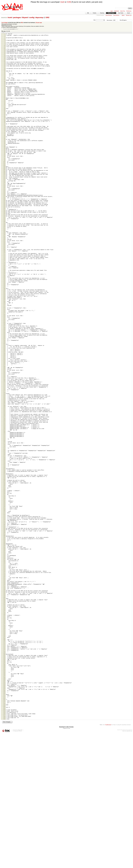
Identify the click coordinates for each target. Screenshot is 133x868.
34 (5, 83)
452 (4, 732)
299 (4, 494)
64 (5, 129)
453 (4, 734)
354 (4, 579)
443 (4, 718)
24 (5, 68)
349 (4, 572)
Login (112, 11)
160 (4, 278)
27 (5, 73)
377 (4, 615)
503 (4, 812)
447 (4, 725)
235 (4, 395)
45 (5, 100)
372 (4, 608)
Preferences (129, 11)
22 (5, 66)
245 (4, 410)
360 (4, 589)
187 (4, 320)
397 (4, 646)
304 (4, 502)
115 (4, 208)
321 (4, 529)
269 (4, 448)
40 (5, 93)
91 (5, 170)
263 (4, 438)
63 (5, 128)
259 (4, 432)
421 (4, 684)
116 (4, 210)
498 (4, 804)
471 (4, 762)
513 (4, 827)
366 (4, 598)
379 (4, 618)
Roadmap (102, 13)
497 (4, 803)
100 (4, 185)
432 (4, 702)
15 (5, 55)
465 (4, 753)
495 (4, 799)
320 (4, 527)
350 (4, 573)
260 (4, 433)
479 (4, 774)
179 (4, 308)
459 (4, 743)
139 (4, 246)
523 (4, 842)
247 (4, 413)
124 (4, 222)
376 (4, 614)
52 (5, 111)
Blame (123, 15)
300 (4, 496)
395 (4, 643)
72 (5, 141)
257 (4, 429)
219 (4, 370)
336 (4, 552)
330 (4, 543)
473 (4, 765)
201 (4, 342)
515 (4, 830)
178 (4, 306)
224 (4, 377)
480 (4, 776)
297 (4, 491)
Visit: (94, 20)
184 (4, 315)
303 (4, 501)
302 (4, 499)
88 (5, 166)
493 (4, 796)
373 (4, 609)
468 (4, 757)
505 (4, 815)
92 (5, 172)
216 (4, 365)
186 (4, 318)
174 (4, 300)
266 (4, 443)
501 (4, 809)
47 (5, 103)
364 (4, 595)
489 (4, 790)
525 (4, 845)
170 (4, 294)
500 (4, 807)
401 (4, 652)
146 (4, 257)
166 (4, 288)
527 (4, 849)
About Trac (123, 11)
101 (4, 186)
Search (129, 13)
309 (4, 510)
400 (4, 651)
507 (4, 818)
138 (4, 244)
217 (4, 367)
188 (4, 322)
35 (5, 85)
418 (4, 679)
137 (4, 243)
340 (4, 558)
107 (4, 195)
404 (4, 657)
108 (4, 197)
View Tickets (121, 13)
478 (4, 773)
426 (4, 692)
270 (4, 449)
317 (4, 522)
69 (5, 137)
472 (4, 763)
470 (4, 760)
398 (4, 648)
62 (5, 126)
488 (4, 788)
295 (4, 488)
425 (4, 690)
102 (4, 188)
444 (4, 720)
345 (4, 566)
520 (4, 838)
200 (4, 340)
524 (4, 844)
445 (4, 721)
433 (4, 703)
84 (5, 160)
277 (4, 460)
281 (4, 466)
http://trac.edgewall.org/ (127, 865)
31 (5, 79)
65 (5, 131)
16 (5, 56)
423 (4, 687)
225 (4, 379)
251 (4, 419)
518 (4, 835)
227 (4, 382)
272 (4, 452)
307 (4, 507)
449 (4, 728)
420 (4, 683)
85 (5, 161)
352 (4, 576)
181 (4, 311)
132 (4, 235)
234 (4, 393)
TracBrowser (108, 859)
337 (4, 553)
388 (4, 633)
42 (5, 95)
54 (5, 114)
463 (4, 749)
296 (4, 490)
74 (5, 144)
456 (4, 738)
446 (4, 723)
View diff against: (126, 20)
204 (4, 347)
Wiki (88, 13)
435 (4, 706)
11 (5, 49)
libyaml (25, 17)
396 (4, 645)
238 (4, 399)
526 (4, 847)
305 (4, 504)
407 (4, 662)
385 (4, 628)
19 (5, 61)
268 (4, 446)
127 (4, 227)
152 (4, 266)
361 (4, 590)
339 (4, 557)
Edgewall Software (18, 865)
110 (4, 200)
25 (5, 70)
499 (4, 806)
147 (4, 258)
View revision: (110, 20)
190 (4, 325)
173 (4, 298)
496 (4, 801)
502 (4, 810)
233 (4, 391)
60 (5, 123)
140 (4, 247)
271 (4, 451)
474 (4, 767)
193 (4, 330)
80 (5, 154)
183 (4, 314)
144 (4, 254)
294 (4, 486)
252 (4, 421)
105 (4, 192)
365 (4, 597)
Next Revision (116, 15)
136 (4, 241)
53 (5, 112)
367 (4, 600)
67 (5, 134)
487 (4, 787)
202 (4, 343)
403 (4, 656)
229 (4, 385)
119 (4, 214)
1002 (47, 17)
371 (4, 606)
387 (4, 631)
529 (4, 852)
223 (4, 376)
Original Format (66, 863)
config (32, 17)
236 (4, 396)
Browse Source (111, 13)
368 (4, 601)
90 (5, 169)
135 (4, 240)
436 (4, 708)
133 (4, 236)
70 (5, 139)
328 (4, 539)
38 (5, 90)
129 (4, 230)
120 (4, 216)
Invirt (62, 2)
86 (5, 163)
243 (4, 407)
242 (4, 405)
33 (5, 82)
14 (5, 53)
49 (5, 106)
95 (5, 177)
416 (4, 676)
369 (4, 603)
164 (4, 285)
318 (4, 524)
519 (4, 837)
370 (4, 604)
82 (5, 157)
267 (4, 444)
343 (4, 562)
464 (4, 751)
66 (5, 132)
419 (4, 681)
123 (4, 221)
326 (4, 536)
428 (4, 695)
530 (4, 853)
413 (4, 671)
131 (4, 233)
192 (4, 328)
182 (4, 312)
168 (4, 291)
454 (4, 735)
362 (4, 592)
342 (4, 561)
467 (4, 756)
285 (4, 473)
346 (4, 567)
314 (4, 518)
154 (4, 269)
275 (4, 457)
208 (4, 353)
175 (4, 301)
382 (4, 623)
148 (4, 260)
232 (4, 390)
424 (4, 689)
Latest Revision (109, 15)
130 (4, 232)
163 (4, 283)
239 (4, 401)
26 (5, 72)
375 (4, 612)
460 (4, 745)
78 (5, 150)
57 (5, 119)
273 (4, 454)
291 (4, 482)
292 (4, 483)
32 (5, 80)
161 (4, 280)
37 (5, 88)
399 (4, 649)
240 (4, 402)
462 (4, 748)
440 (4, 714)
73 (5, 143)
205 (4, 348)
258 (4, 431)
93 (5, 173)
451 (4, 730)
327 (4, 538)
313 (4, 516)
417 (4, 678)
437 (4, 709)
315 (4, 520)
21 (5, 64)
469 (4, 759)
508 (4, 820)
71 (5, 140)
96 (5, 178)
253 (4, 423)
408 (4, 664)
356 (4, 582)
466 (4, 754)
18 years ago (39, 23)
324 (4, 533)
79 (5, 152)
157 (4, 274)
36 (5, 87)
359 (4, 587)
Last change (5, 23)
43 (5, 97)
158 (4, 275)
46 (5, 102)
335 (4, 551)
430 (4, 698)
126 (4, 225)
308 (4, 509)
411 (4, 668)
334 (4, 549)
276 (4, 459)
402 (4, 654)
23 (5, 67)
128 (4, 228)
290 (4, 480)
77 (5, 149)
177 (4, 305)
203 (4, 345)
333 (4, 547)
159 (4, 277)
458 (4, 742)
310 (4, 512)
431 (4, 700)
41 (5, 94)
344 (4, 564)
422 (4, 686)
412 (4, 670)
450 (4, 729)
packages (17, 17)
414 (4, 673)
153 (4, 268)
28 (5, 74)
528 (4, 850)
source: (4, 17)
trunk (10, 17)
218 (4, 368)
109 (4, 198)
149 (4, 261)
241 (4, 404)
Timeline (94, 13)
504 (4, 814)
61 (5, 125)
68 (5, 135)
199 (4, 339)
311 (4, 513)
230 (4, 387)
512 (4, 826)
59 (5, 122)
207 (4, 351)
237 (4, 398)
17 (5, 58)
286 (4, 474)
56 (5, 117)
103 (4, 189)
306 (4, 505)
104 (4, 191)
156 (4, 272)
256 (4, 427)
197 (4, 336)
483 (4, 780)
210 (4, 356)
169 (4, 292)
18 (5, 59)
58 (5, 120)
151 (4, 265)
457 (4, 740)
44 (5, 99)
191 (4, 326)
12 (5, 50)
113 (4, 205)
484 (4, 782)
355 (4, 581)
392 (4, 639)
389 (4, 634)
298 (4, 493)
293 (4, 485)
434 (4, 705)
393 (4, 640)
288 (4, 477)
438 (4, 711)
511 (4, 824)
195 (4, 333)
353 (4, 578)
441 (4, 715)
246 (4, 412)
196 (4, 334)
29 (5, 76)
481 (4, 777)
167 (4, 289)
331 (4, 544)
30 (5, 77)
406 (4, 660)
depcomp (39, 17)
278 (4, 462)
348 (4, 570)
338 (4, 555)
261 (4, 435)
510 (4, 823)
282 (4, 468)
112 (4, 203)
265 (4, 441)
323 (4, 532)
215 (4, 364)
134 (4, 238)
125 (4, 224)
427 (4, 694)
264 (4, 440)
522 (4, 841)
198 (4, 337)
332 (4, 546)
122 (4, 219)
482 (4, 779)
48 (5, 105)
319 (4, 526)
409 (4, 665)
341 (4, 559)
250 (4, 418)
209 (4, 354)
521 (4, 839)
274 (4, 456)
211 (4, 358)
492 (4, 795)
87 (5, 164)
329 (4, 541)
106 (4, 194)
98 (5, 181)
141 (4, 249)
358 (4, 585)
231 (4, 388)
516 (4, 832)
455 (4, 737)
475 (4, 768)
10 (5, 47)
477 (4, 771)
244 (4, 408)
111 (4, 202)
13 (5, 52)
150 (4, 263)
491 (4, 793)
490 (4, 791)
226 (4, 380)
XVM (69, 2)
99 (5, 183)
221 (4, 373)
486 (4, 785)
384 (4, 626)
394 (4, 642)
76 (5, 147)
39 (5, 91)
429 (4, 697)
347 (4, 568)
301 (4, 498)
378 (4, 617)
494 (4, 798)
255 (4, 426)
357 (4, 584)
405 (4, 659)
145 (4, 255)
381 (4, 622)
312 (4, 515)
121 (4, 217)
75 (5, 146)
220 (4, 371)
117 (4, 211)
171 (4, 295)
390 (4, 635)
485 (4, 784)
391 (4, 637)
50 (5, 108)
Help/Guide (116, 11)
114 (4, 206)
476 (4, 770)
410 (4, 667)
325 (4, 535)
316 (4, 521)
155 (4, 270)
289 (4, 479)
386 (4, 629)
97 (5, 180)
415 (4, 675)
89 (5, 167)
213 (4, 360)
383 (4, 625)
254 (4, 424)
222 (4, 374)
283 (4, 469)
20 (5, 62)
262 (4, 437)
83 (5, 158)
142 (4, 251)
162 (4, 282)
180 (4, 309)
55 (5, 116)
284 (4, 471)
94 (5, 175)
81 (5, 155)
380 (4, 620)
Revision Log (129, 15)
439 (4, 712)
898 (22, 23)
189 (4, 323)
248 (4, 415)
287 (4, 476)
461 (4, 746)
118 (4, 213)
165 (4, 286)
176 (4, 303)
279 (4, 463)
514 (4, 829)
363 (4, 593)
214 (4, 362)
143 (4, 252)
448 (4, 726)
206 (4, 350)
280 (4, 465)
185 (4, 317)
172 (4, 297)
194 (4, 331)
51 (5, 109)
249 (4, 416)
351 (4, 575)
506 (4, 817)
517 (4, 833)
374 (4, 610)
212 (4, 359)
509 (4, 822)
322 (4, 530)
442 (4, 717)
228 (4, 383)
